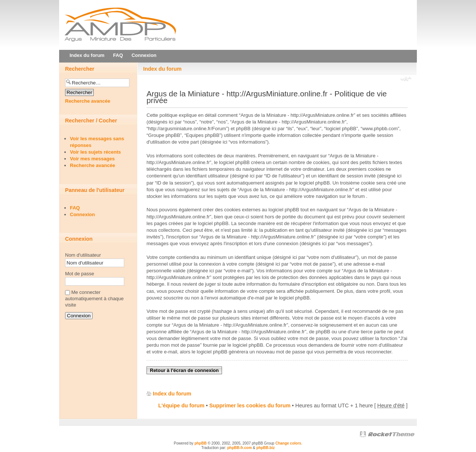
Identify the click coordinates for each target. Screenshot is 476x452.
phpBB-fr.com (239, 448)
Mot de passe (80, 274)
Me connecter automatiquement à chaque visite (94, 299)
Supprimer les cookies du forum (250, 405)
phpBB (201, 443)
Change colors (288, 443)
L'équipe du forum (181, 405)
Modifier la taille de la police (406, 80)
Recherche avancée (88, 101)
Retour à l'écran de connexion (184, 370)
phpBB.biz (265, 448)
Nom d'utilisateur (83, 255)
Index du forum (162, 69)
